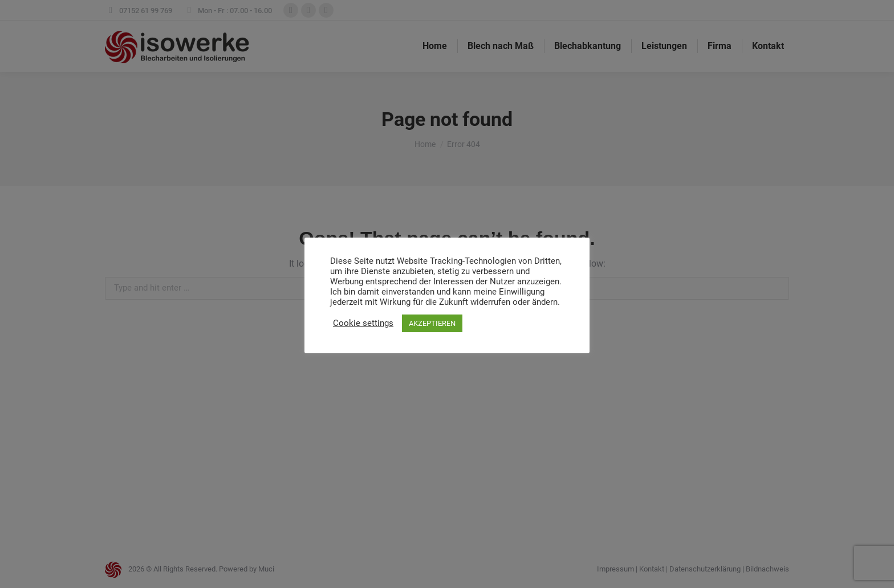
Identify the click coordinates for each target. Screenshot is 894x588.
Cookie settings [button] (363, 323)
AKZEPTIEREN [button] (432, 323)
